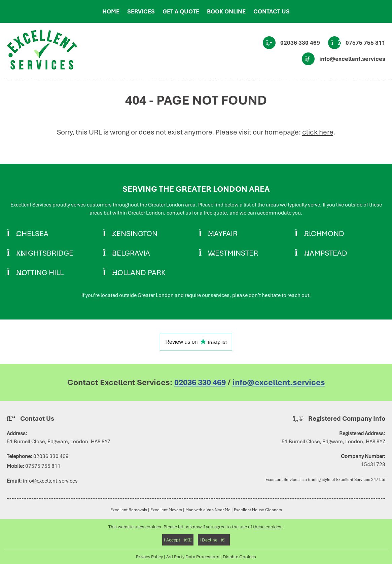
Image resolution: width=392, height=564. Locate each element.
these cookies (267, 527)
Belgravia (131, 253)
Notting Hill (40, 272)
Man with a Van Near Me (208, 510)
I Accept (178, 540)
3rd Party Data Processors (193, 557)
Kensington (135, 233)
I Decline (214, 540)
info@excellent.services (352, 59)
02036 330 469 (300, 43)
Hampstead (326, 253)
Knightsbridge (45, 253)
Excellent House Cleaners (258, 510)
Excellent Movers (166, 510)
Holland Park (139, 272)
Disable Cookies (239, 557)
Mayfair (223, 233)
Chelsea (32, 233)
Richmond (324, 233)
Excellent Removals (129, 510)
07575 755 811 (365, 43)
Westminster (233, 253)
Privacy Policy (149, 557)
